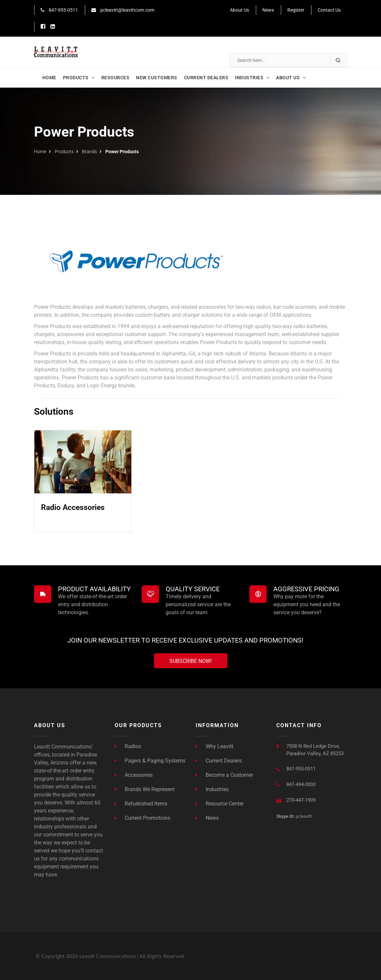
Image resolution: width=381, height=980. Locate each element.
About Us (239, 10)
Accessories (134, 775)
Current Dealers (206, 78)
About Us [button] (291, 78)
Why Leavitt (214, 746)
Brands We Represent (145, 789)
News (268, 10)
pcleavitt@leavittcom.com (123, 10)
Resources (115, 78)
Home (49, 78)
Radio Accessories (73, 507)
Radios (128, 746)
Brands (89, 152)
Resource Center (220, 804)
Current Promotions (142, 818)
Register (296, 10)
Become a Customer (224, 775)
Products (79, 78)
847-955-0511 (59, 10)
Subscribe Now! (190, 661)
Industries (212, 789)
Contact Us (329, 10)
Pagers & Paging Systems (150, 761)
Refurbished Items (141, 804)
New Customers (157, 78)
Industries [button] (252, 78)
